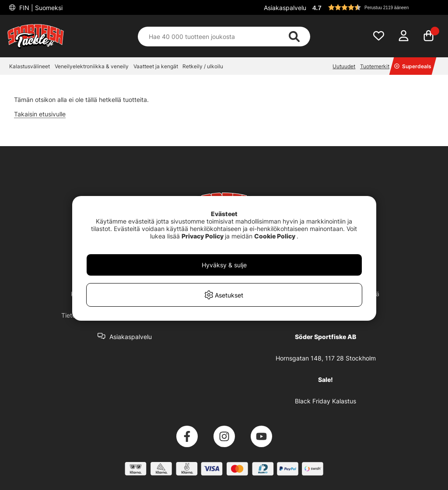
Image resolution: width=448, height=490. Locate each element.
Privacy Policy (203, 236)
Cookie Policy (275, 236)
